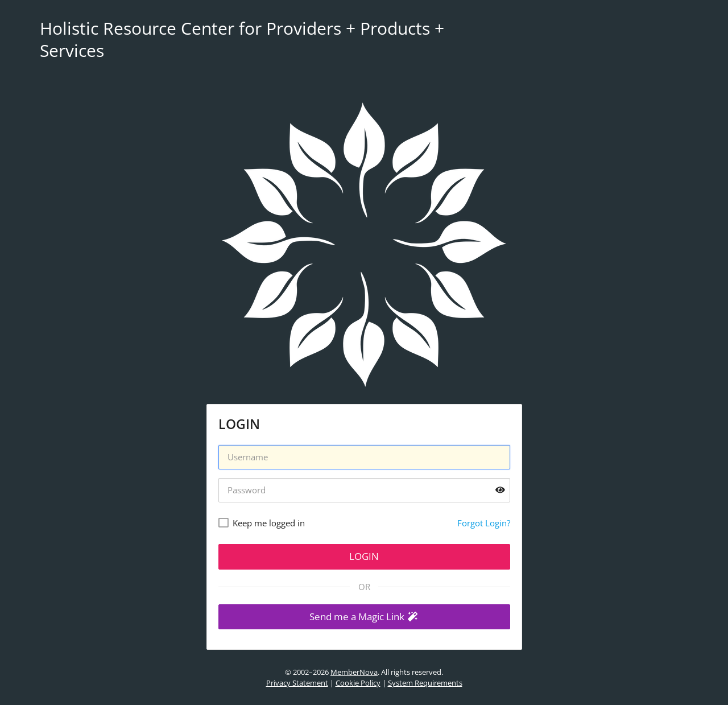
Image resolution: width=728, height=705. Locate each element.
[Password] (364, 490)
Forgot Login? (484, 523)
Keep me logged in (269, 523)
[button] (364, 617)
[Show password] (500, 490)
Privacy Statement (297, 683)
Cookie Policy (358, 683)
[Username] (364, 457)
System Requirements (425, 683)
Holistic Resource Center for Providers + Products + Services (242, 39)
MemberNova (354, 672)
